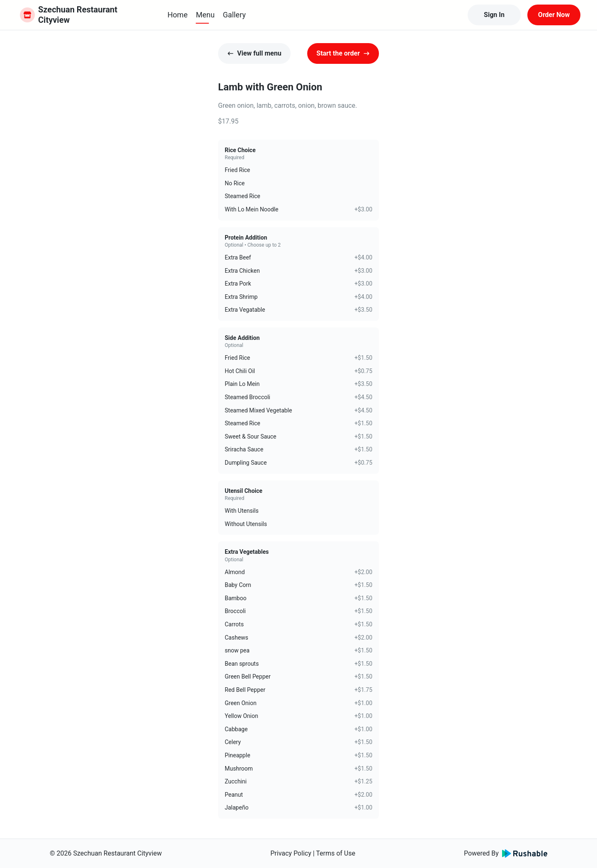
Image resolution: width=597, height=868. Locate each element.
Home (177, 15)
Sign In (494, 15)
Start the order (343, 53)
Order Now (554, 15)
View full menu (254, 53)
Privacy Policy (291, 853)
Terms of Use (336, 853)
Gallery (234, 15)
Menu (205, 15)
